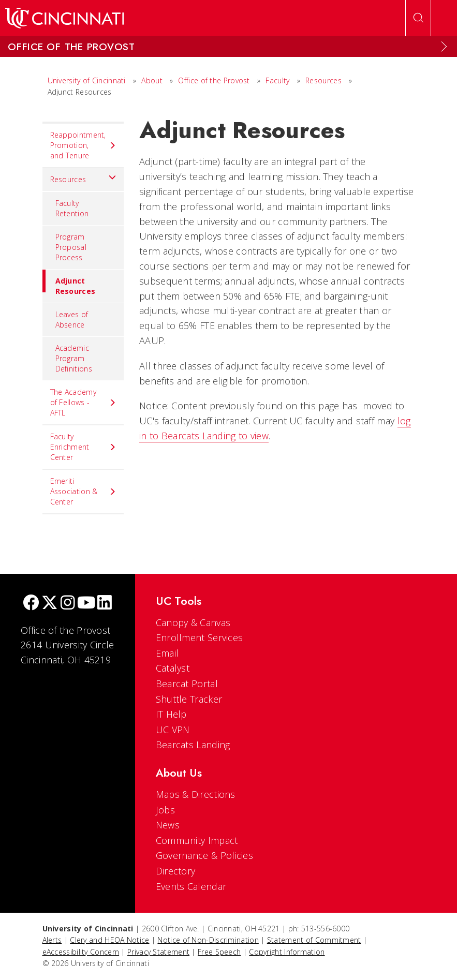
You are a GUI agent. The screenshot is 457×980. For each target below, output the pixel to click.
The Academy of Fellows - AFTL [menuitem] (83, 402)
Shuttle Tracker (189, 699)
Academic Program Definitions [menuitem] (74, 358)
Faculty (277, 80)
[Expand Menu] (444, 47)
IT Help (171, 714)
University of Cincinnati (87, 80)
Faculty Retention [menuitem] (72, 208)
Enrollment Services (200, 637)
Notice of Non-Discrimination (208, 940)
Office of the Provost (214, 80)
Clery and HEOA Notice (109, 940)
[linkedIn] (105, 604)
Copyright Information (287, 952)
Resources (323, 80)
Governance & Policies (204, 855)
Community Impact (197, 840)
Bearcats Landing (193, 745)
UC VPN (173, 730)
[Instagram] (68, 604)
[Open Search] (418, 18)
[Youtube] (86, 604)
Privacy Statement (158, 952)
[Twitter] (50, 604)
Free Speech (219, 952)
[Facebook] (31, 604)
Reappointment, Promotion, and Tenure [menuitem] (83, 145)
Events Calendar (191, 886)
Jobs (165, 810)
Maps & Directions (196, 794)
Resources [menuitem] (83, 177)
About (152, 80)
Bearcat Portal (187, 684)
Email (167, 653)
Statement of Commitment (314, 940)
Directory (176, 871)
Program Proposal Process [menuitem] (71, 247)
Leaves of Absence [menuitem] (72, 320)
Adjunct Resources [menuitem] (69, 283)
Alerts (52, 940)
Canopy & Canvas (193, 622)
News (168, 825)
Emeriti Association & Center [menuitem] (83, 491)
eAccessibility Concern (81, 952)
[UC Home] (64, 18)
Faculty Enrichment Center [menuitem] (83, 447)
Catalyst (173, 668)
